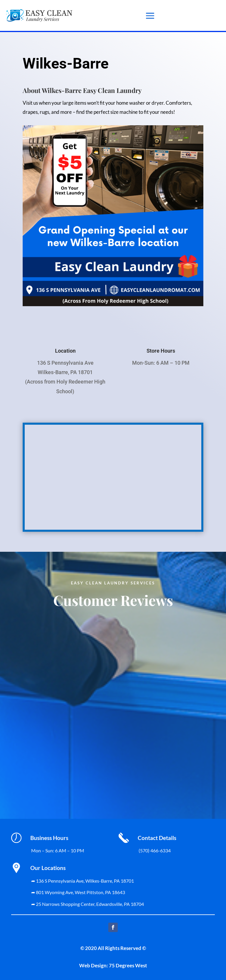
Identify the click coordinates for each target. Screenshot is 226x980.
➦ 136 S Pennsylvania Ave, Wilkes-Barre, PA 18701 (83, 881)
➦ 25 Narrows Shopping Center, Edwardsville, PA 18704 (88, 904)
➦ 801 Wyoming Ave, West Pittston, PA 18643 (78, 892)
